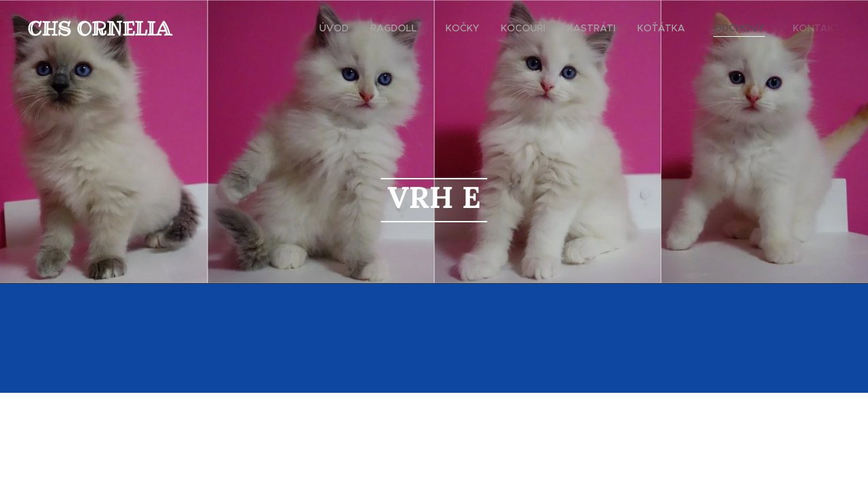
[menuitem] (338, 28)
